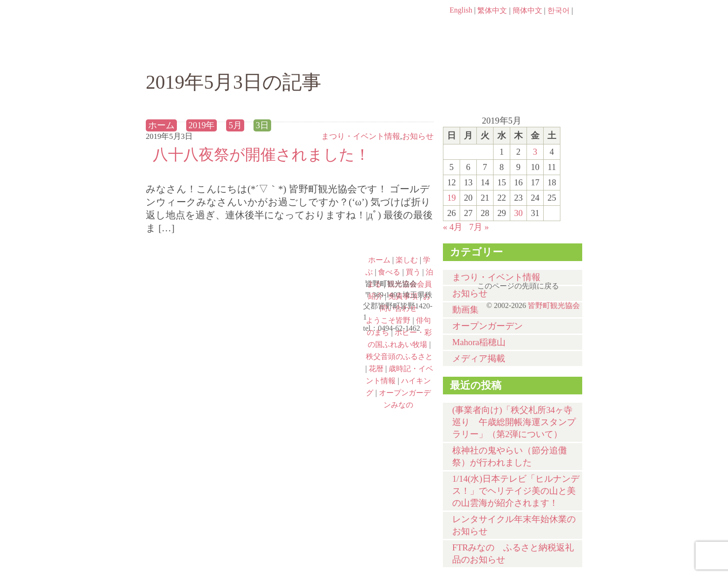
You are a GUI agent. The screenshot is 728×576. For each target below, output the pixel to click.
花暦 (376, 369)
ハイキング (200, 393)
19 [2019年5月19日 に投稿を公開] (452, 198)
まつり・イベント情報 (361, 136)
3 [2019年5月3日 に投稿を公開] (535, 152)
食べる (395, 54)
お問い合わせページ (529, 28)
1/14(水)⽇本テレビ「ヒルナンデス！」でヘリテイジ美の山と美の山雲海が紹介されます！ (516, 491)
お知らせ (418, 136)
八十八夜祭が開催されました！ (261, 154)
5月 (235, 125)
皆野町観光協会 (554, 305)
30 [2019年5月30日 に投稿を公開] (518, 213)
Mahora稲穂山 (479, 342)
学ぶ (321, 54)
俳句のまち (309, 273)
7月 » (479, 227)
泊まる (545, 54)
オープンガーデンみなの (309, 393)
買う (470, 54)
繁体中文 (492, 10)
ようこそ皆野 (200, 273)
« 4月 (453, 227)
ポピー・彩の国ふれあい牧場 (200, 353)
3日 (262, 125)
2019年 (201, 125)
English (461, 10)
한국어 (559, 10)
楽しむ (246, 54)
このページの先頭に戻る (573, 283)
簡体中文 (527, 10)
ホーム (177, 54)
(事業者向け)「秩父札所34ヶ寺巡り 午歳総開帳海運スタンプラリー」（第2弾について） (514, 422)
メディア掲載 (479, 358)
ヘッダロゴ (208, 23)
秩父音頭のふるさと (309, 353)
